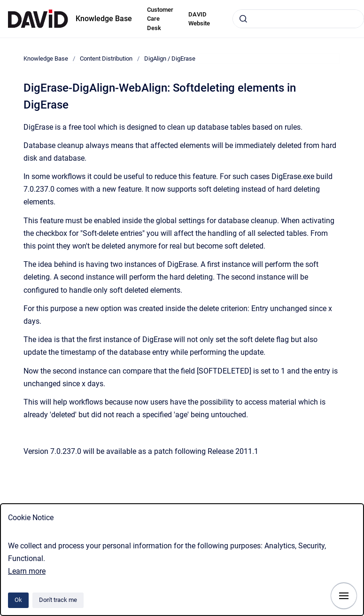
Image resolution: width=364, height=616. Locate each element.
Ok (18, 600)
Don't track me (58, 600)
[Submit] (243, 19)
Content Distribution (106, 58)
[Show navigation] (344, 596)
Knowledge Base (104, 19)
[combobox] (298, 19)
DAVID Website (199, 19)
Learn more (27, 571)
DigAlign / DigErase (170, 58)
